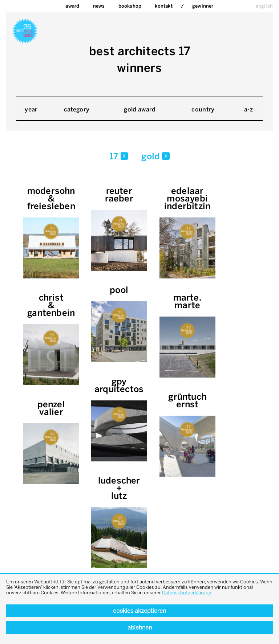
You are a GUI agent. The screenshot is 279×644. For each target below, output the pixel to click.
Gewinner (203, 6)
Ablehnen (140, 627)
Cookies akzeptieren (139, 611)
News (99, 6)
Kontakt (163, 6)
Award (72, 6)
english (264, 6)
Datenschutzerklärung (187, 593)
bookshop (130, 6)
